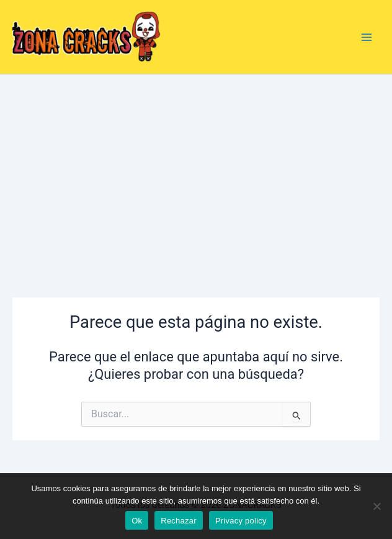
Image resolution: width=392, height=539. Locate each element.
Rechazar (179, 521)
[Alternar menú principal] (367, 37)
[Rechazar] (376, 506)
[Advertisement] (196, 168)
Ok (137, 521)
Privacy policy (241, 521)
